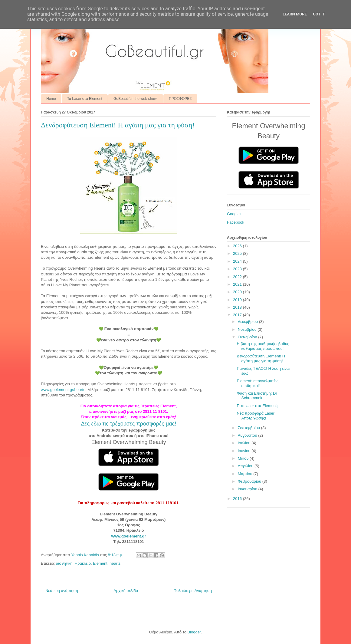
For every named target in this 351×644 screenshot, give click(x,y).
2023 (238, 269)
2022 (238, 277)
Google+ (235, 214)
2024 (238, 261)
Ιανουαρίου (248, 489)
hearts (115, 563)
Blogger (194, 632)
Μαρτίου (246, 474)
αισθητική (64, 563)
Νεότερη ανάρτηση (62, 591)
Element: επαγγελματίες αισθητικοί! (257, 383)
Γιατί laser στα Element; (257, 406)
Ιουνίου (245, 451)
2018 (238, 307)
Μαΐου (244, 458)
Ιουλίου (245, 443)
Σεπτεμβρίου (249, 428)
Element (100, 563)
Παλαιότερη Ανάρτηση (193, 591)
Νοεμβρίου (248, 329)
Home (51, 99)
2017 (238, 315)
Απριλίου (246, 466)
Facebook (236, 222)
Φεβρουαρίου (250, 481)
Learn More (295, 14)
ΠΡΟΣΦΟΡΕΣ (180, 99)
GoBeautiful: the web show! (136, 99)
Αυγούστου (248, 435)
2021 (238, 284)
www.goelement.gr (128, 536)
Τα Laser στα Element (85, 99)
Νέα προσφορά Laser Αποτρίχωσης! (256, 416)
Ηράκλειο (83, 563)
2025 (238, 253)
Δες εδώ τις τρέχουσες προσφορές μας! (129, 424)
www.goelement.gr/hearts (63, 390)
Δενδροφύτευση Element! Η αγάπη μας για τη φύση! (261, 358)
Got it (319, 14)
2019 (238, 300)
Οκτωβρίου (248, 337)
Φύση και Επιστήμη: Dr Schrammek (257, 396)
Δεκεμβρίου (248, 322)
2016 (238, 499)
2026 (238, 246)
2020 (238, 292)
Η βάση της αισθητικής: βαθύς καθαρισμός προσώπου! (263, 346)
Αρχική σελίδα (126, 591)
